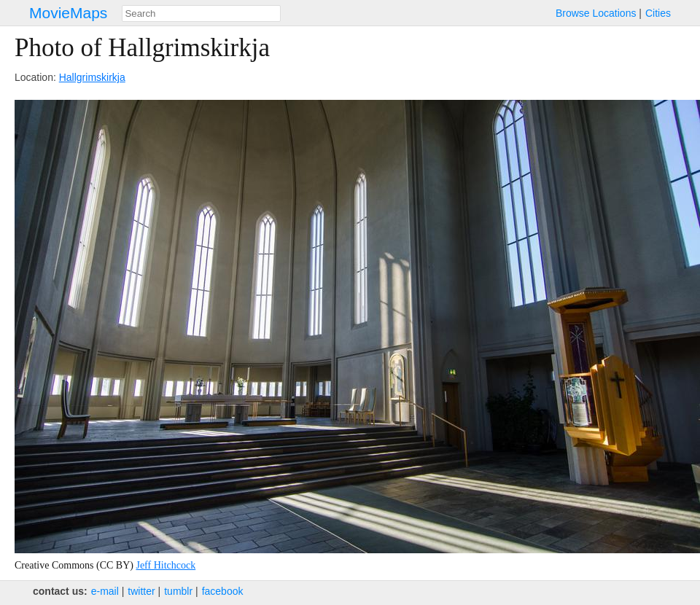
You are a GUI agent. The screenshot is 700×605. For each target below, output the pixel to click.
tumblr (178, 591)
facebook (223, 591)
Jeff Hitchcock (166, 565)
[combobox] (201, 13)
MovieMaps (68, 13)
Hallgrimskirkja (92, 77)
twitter (141, 591)
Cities (658, 13)
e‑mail (105, 591)
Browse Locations (596, 13)
